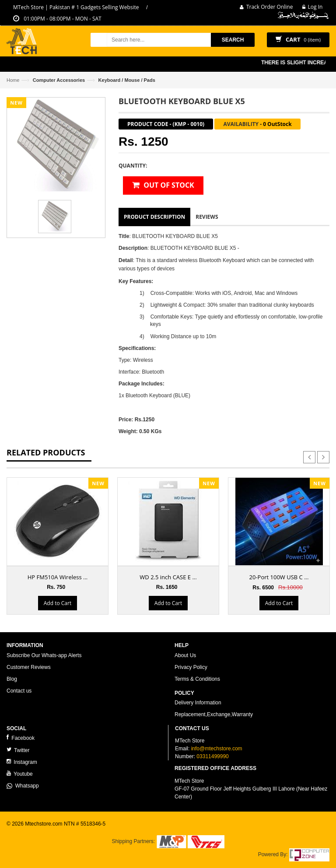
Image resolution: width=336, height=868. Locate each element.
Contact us (19, 691)
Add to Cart (58, 603)
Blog (12, 679)
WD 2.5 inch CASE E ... (168, 577)
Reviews (207, 217)
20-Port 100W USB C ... (279, 577)
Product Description (154, 217)
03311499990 (212, 756)
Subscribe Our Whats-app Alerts (44, 655)
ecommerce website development (46, 831)
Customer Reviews (29, 667)
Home (13, 80)
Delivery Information (198, 703)
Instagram (22, 762)
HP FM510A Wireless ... (58, 577)
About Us (185, 655)
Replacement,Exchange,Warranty (214, 714)
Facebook (21, 738)
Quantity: (133, 166)
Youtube (20, 774)
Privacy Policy (191, 667)
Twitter (18, 750)
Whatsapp (23, 786)
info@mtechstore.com (217, 749)
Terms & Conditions (197, 679)
